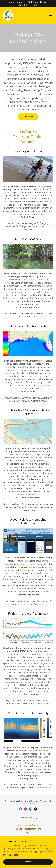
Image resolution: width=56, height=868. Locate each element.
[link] (8, 15)
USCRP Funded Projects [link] (28, 825)
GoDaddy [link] (33, 818)
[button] (50, 15)
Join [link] (28, 837)
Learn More (28, 117)
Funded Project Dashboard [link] (28, 829)
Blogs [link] (28, 833)
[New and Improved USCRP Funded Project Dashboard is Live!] (28, 4)
